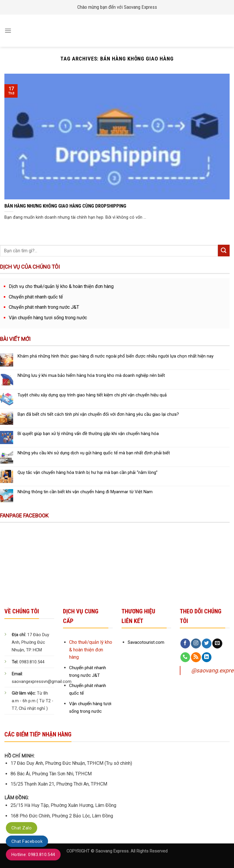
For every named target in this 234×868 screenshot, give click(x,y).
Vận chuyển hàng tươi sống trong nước (48, 318)
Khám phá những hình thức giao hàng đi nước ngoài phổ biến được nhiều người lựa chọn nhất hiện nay (116, 356)
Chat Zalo (22, 828)
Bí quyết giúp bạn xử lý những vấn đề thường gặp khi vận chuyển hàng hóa (88, 434)
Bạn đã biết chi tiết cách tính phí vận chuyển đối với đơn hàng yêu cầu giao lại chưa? (98, 414)
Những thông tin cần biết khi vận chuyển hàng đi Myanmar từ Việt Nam (85, 492)
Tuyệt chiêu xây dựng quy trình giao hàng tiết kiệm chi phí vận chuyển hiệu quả (92, 395)
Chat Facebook (27, 841)
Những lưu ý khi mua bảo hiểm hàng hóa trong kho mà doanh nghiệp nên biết (91, 375)
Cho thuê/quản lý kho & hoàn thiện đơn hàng (91, 650)
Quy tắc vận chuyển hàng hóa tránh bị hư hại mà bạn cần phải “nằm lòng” (88, 472)
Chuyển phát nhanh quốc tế (36, 297)
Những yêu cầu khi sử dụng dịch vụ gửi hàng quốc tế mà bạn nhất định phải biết (94, 453)
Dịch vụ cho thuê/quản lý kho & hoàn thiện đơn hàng (61, 286)
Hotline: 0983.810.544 (33, 855)
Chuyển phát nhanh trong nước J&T (44, 307)
